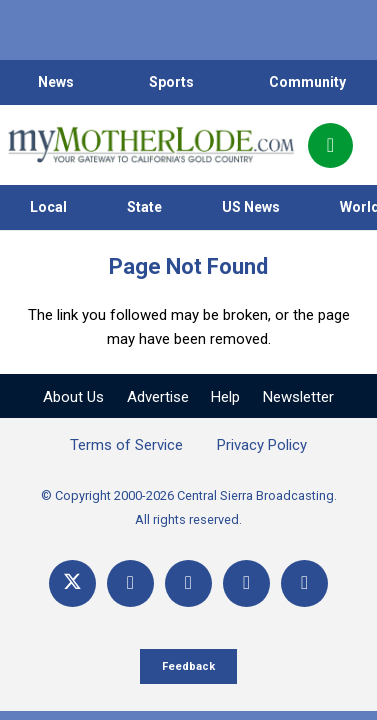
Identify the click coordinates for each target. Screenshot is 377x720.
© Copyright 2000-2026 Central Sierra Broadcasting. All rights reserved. (189, 507)
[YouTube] (188, 583)
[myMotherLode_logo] (150, 145)
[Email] (246, 583)
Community (307, 82)
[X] (72, 583)
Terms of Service (126, 445)
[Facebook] (130, 583)
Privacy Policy (262, 445)
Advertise (158, 397)
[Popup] (330, 145)
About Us (73, 397)
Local (48, 207)
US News (251, 207)
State (144, 207)
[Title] (304, 583)
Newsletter (298, 397)
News (56, 82)
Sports (171, 82)
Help (225, 397)
